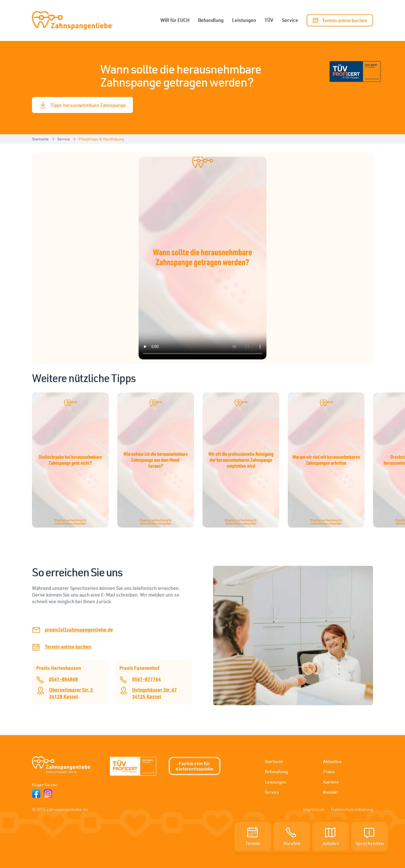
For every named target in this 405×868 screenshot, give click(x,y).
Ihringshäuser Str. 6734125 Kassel (155, 693)
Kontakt (331, 792)
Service (290, 20)
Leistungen (244, 20)
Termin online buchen (68, 646)
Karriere (331, 782)
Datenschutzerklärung (352, 809)
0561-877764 (147, 679)
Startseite (274, 761)
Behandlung (211, 20)
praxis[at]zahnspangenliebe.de (79, 629)
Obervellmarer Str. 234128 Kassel (71, 693)
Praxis (329, 772)
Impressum (314, 809)
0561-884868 (63, 679)
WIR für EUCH (175, 20)
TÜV (269, 20)
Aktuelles (332, 761)
